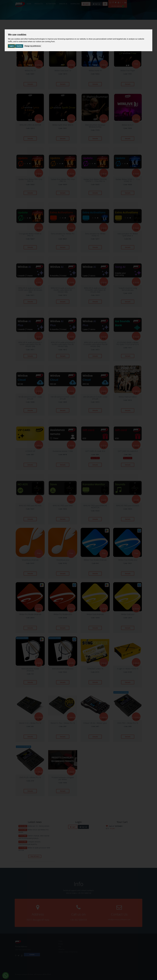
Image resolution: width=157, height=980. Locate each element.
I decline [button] (19, 46)
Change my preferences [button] (33, 46)
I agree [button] (11, 46)
